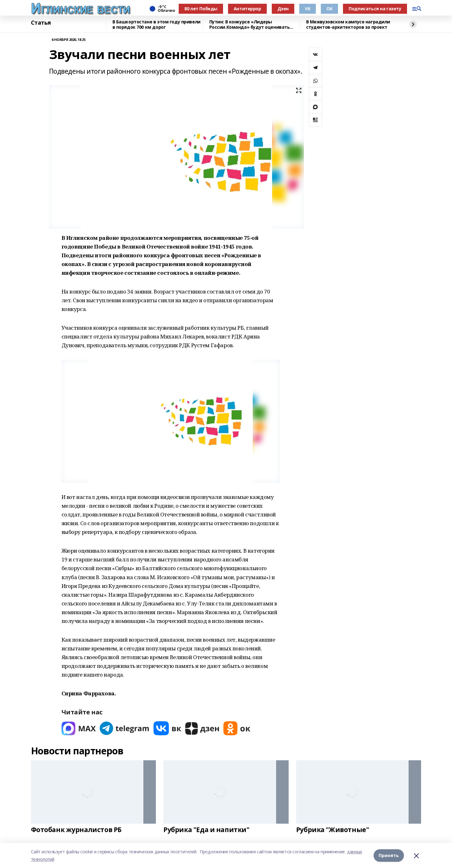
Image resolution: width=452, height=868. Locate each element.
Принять (389, 855)
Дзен (283, 9)
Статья (41, 23)
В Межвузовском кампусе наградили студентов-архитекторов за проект (348, 25)
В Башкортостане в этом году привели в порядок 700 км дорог (156, 25)
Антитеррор (247, 9)
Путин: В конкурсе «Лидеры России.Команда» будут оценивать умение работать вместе (250, 25)
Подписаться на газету (375, 9)
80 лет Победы (201, 9)
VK (308, 9)
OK (329, 9)
